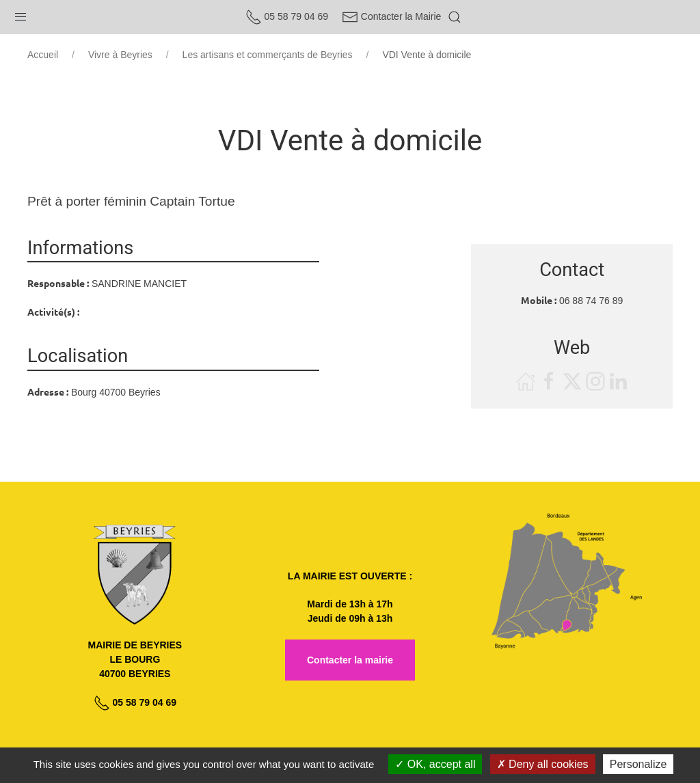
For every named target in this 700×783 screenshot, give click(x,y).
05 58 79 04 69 (287, 16)
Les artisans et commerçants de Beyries (268, 55)
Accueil (43, 55)
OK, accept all (435, 764)
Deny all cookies (543, 764)
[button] (21, 14)
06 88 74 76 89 (591, 301)
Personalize (638, 764)
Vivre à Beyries (120, 55)
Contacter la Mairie (391, 16)
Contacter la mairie (350, 660)
